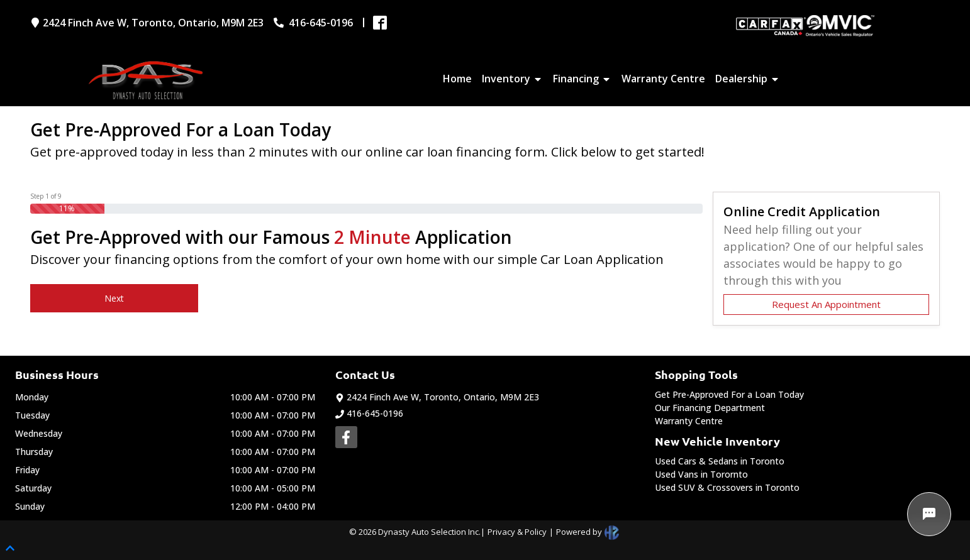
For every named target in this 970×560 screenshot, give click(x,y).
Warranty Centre (689, 421)
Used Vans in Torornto (701, 474)
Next (114, 298)
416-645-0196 (369, 413)
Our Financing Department (710, 408)
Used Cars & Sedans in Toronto (720, 461)
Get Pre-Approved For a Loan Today (729, 394)
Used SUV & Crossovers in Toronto (727, 487)
